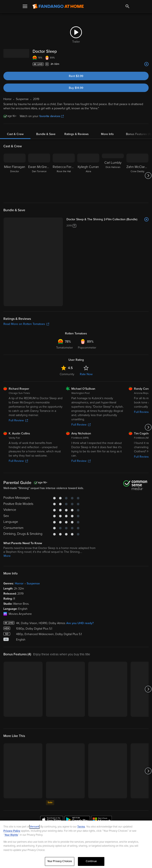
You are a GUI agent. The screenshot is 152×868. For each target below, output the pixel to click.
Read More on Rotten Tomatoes (26, 324)
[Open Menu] (25, 6)
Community (67, 374)
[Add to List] (146, 64)
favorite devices (52, 116)
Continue (91, 861)
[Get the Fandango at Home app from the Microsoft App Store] (102, 820)
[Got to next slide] (148, 176)
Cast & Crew (15, 134)
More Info (107, 134)
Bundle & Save (46, 134)
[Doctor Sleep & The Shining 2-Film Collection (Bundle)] (108, 219)
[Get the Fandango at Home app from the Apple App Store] (52, 820)
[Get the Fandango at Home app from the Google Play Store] (77, 820)
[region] (76, 844)
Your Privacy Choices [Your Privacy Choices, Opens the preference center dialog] (60, 861)
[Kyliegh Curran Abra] (88, 176)
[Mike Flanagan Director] (15, 176)
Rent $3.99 (76, 76)
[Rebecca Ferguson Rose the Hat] (64, 176)
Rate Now (86, 374)
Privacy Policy (12, 831)
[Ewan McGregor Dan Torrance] (39, 176)
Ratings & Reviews (77, 134)
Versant (35, 827)
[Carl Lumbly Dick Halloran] (113, 176)
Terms (81, 827)
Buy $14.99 (76, 88)
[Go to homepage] (58, 6)
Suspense (33, 583)
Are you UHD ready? (80, 623)
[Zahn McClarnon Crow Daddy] (137, 176)
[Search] (127, 6)
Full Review (18, 420)
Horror (19, 583)
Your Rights (11, 835)
